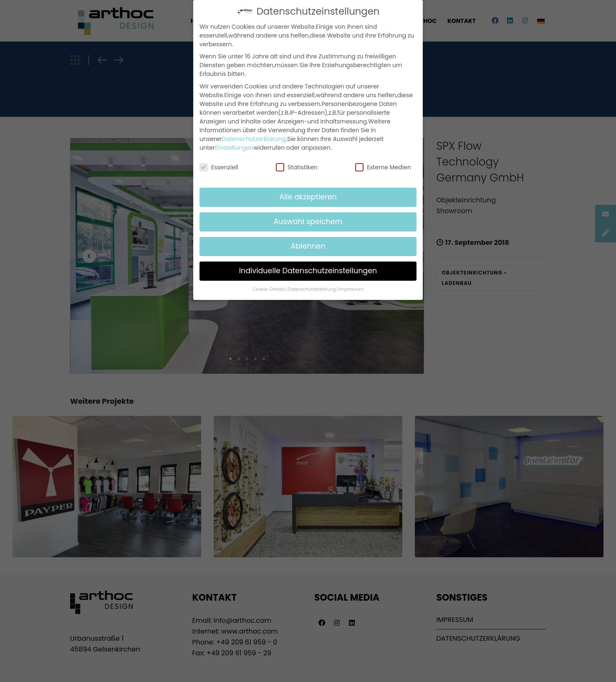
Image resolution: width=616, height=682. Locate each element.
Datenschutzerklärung (254, 137)
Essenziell (219, 166)
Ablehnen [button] (308, 244)
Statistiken (297, 166)
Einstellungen (234, 146)
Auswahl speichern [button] (308, 220)
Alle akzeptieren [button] (308, 195)
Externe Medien (383, 166)
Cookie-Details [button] (269, 288)
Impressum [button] (351, 288)
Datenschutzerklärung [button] (312, 288)
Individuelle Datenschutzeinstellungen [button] (308, 269)
